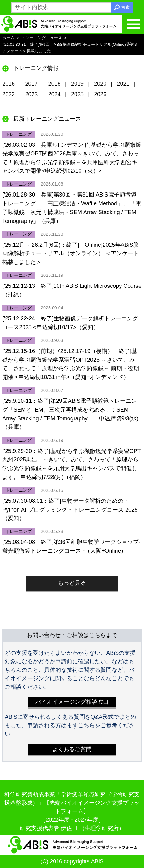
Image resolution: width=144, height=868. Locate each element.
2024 (54, 94)
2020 (100, 84)
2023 (31, 94)
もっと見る (72, 583)
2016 (8, 84)
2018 (54, 84)
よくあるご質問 (72, 749)
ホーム (8, 38)
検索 (126, 7)
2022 (8, 94)
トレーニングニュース (42, 38)
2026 (100, 94)
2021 (123, 84)
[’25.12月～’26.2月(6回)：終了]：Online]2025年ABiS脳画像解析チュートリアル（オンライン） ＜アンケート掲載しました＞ (71, 253)
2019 (77, 84)
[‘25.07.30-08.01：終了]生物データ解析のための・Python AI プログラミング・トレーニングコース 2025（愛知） (70, 510)
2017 (31, 84)
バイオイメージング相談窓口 (72, 702)
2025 (77, 94)
